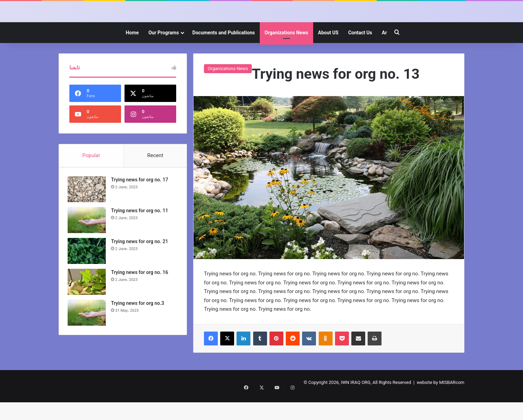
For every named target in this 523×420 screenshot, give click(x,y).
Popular (91, 180)
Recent (155, 180)
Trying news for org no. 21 (141, 268)
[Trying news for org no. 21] (88, 278)
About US (328, 58)
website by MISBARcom (440, 407)
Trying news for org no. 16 (141, 299)
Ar (384, 58)
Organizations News (286, 58)
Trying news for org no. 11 (141, 237)
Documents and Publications (224, 58)
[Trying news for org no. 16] (88, 308)
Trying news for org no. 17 (141, 206)
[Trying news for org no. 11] (88, 247)
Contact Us (360, 58)
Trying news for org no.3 (139, 330)
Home (132, 58)
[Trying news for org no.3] (88, 339)
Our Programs (164, 58)
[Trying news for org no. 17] (88, 216)
